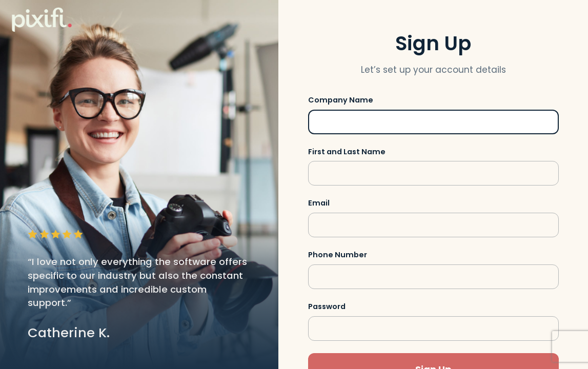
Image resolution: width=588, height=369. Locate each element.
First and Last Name (347, 152)
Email (319, 203)
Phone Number (338, 255)
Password (327, 306)
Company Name (341, 100)
